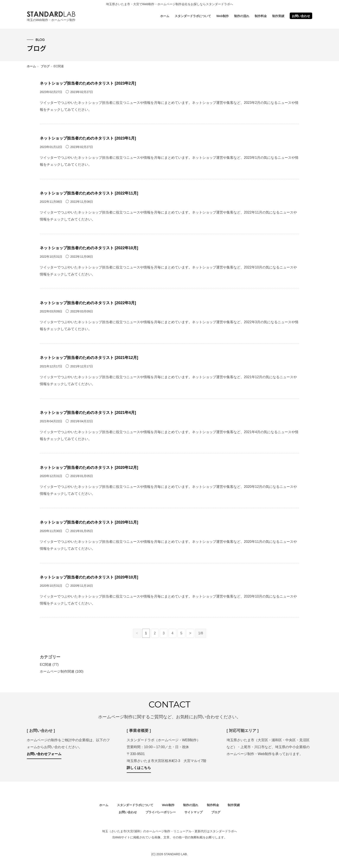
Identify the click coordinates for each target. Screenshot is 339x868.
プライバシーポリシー (161, 812)
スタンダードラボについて (193, 16)
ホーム (165, 16)
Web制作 (223, 16)
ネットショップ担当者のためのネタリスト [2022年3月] (88, 303)
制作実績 (278, 16)
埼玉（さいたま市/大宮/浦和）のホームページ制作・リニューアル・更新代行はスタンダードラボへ (169, 831)
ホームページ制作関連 (57, 671)
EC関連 (46, 665)
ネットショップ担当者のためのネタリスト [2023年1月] (88, 138)
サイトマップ (193, 812)
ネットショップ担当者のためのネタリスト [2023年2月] (88, 83)
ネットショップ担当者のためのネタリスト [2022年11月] (89, 193)
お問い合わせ (301, 16)
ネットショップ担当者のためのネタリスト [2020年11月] (89, 522)
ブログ (45, 66)
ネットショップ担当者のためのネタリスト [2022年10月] (89, 248)
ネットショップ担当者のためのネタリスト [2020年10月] (89, 577)
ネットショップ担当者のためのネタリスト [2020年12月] (89, 468)
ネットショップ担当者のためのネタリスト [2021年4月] (88, 413)
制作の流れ (242, 16)
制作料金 (261, 16)
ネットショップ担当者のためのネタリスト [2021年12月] (89, 358)
